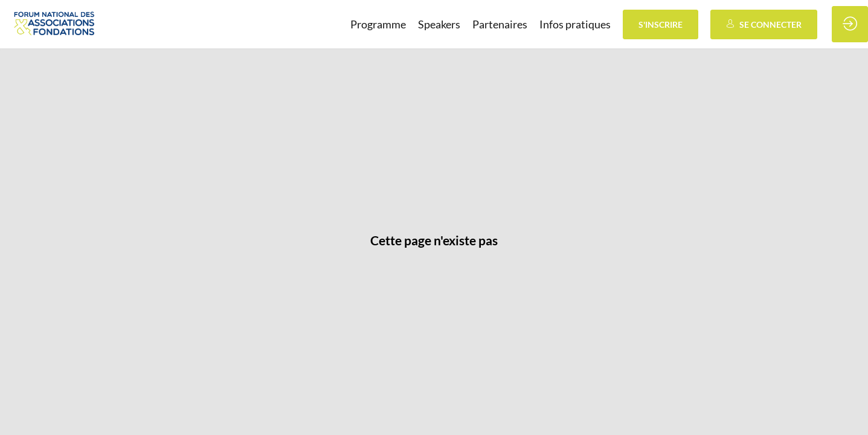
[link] (378, 24)
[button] (661, 24)
